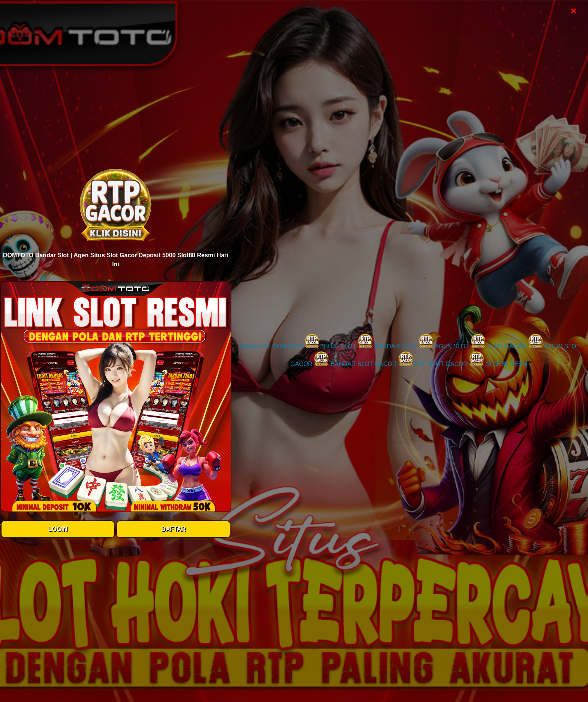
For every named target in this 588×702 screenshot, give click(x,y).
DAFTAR (173, 529)
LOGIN (58, 529)
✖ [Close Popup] (573, 11)
